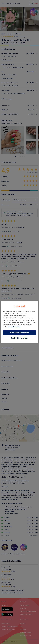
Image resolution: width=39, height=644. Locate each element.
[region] (19, 322)
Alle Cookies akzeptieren (19, 333)
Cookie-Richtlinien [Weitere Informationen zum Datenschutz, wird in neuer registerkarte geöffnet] (14, 327)
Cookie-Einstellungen (19, 338)
